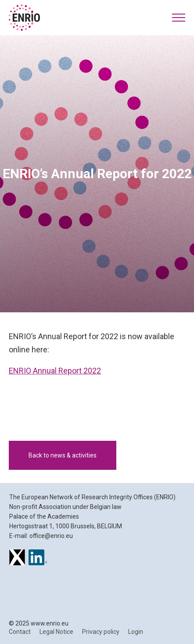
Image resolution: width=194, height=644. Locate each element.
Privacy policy (101, 632)
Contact (20, 632)
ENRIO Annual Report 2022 (55, 371)
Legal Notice (56, 632)
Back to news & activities (63, 455)
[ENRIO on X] (17, 559)
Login (136, 632)
